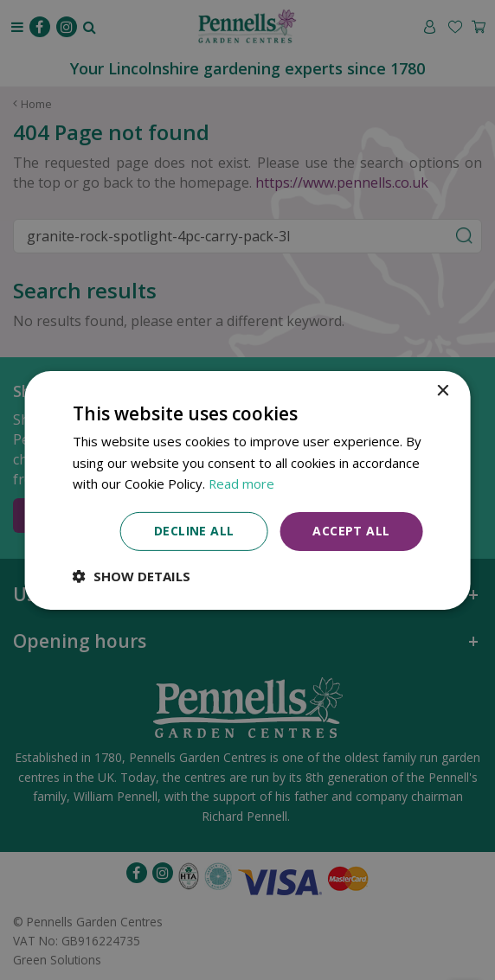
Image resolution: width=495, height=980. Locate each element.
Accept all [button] (351, 531)
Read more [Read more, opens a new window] (242, 484)
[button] (132, 576)
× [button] (442, 391)
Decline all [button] (194, 531)
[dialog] (248, 490)
